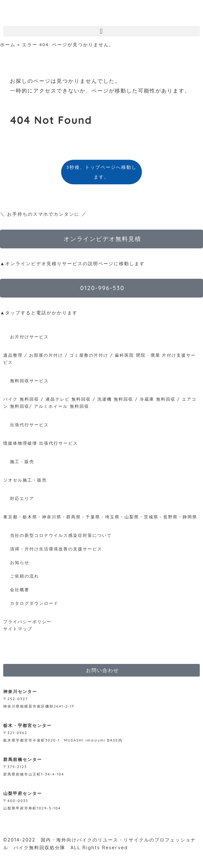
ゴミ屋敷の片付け (89, 355)
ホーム (8, 44)
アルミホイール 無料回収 (62, 406)
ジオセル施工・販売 (25, 480)
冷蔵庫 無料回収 (158, 399)
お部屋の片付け (46, 355)
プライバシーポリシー (27, 622)
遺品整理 (13, 355)
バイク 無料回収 (21, 399)
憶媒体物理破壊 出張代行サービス (41, 443)
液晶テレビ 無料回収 (68, 399)
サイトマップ (18, 629)
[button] (101, 31)
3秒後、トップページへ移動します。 (101, 172)
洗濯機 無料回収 (114, 399)
